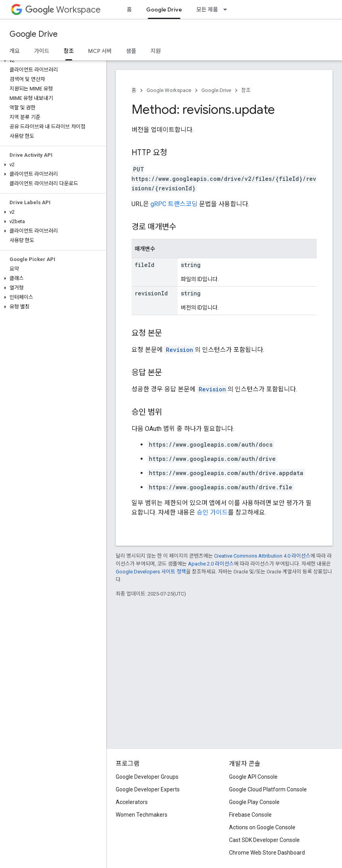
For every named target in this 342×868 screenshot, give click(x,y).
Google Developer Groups (147, 777)
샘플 (131, 51)
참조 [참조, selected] (69, 51)
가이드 (42, 51)
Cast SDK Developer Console (264, 840)
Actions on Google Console (262, 827)
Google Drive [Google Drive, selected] (164, 9)
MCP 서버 (100, 51)
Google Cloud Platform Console (268, 789)
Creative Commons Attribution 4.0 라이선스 (262, 556)
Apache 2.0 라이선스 (211, 564)
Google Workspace (169, 90)
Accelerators (132, 802)
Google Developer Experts (148, 789)
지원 (156, 51)
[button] (52, 60)
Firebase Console (250, 815)
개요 (15, 51)
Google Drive (34, 34)
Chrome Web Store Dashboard (267, 853)
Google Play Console (254, 802)
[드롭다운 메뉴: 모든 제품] (227, 9)
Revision (179, 350)
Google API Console (253, 777)
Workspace (63, 10)
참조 (246, 90)
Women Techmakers (142, 815)
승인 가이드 (212, 512)
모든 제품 (207, 9)
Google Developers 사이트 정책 (151, 572)
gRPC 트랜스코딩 (174, 204)
